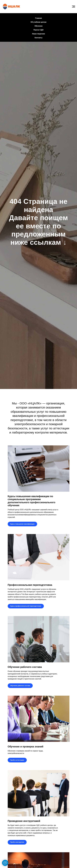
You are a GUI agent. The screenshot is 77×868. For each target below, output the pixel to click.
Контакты (38, 38)
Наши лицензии (38, 34)
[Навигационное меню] (74, 7)
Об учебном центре (39, 22)
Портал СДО (38, 30)
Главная (38, 18)
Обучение (39, 26)
